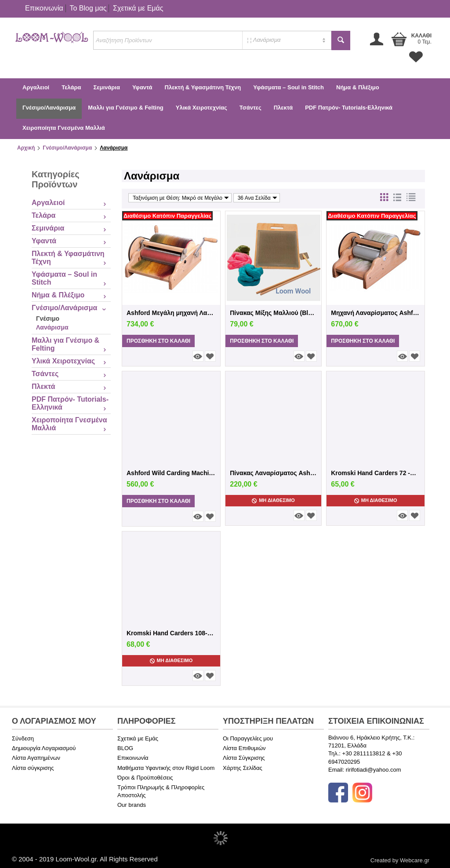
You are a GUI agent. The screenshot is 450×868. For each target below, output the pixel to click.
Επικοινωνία (44, 8)
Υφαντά (142, 87)
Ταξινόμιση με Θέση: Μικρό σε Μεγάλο (181, 198)
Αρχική (26, 148)
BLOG (125, 748)
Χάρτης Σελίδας (243, 768)
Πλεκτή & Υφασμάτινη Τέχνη (203, 87)
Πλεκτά (283, 108)
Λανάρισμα (52, 327)
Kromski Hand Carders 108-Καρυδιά (171, 633)
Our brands (132, 805)
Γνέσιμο (48, 319)
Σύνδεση (23, 738)
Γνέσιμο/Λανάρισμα (49, 108)
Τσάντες (250, 108)
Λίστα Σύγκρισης (244, 758)
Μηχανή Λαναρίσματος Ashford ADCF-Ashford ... (376, 313)
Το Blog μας (88, 8)
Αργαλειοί (36, 87)
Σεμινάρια (106, 87)
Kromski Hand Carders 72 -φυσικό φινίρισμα (376, 473)
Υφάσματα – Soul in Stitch (289, 87)
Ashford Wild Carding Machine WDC (171, 473)
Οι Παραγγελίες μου (248, 738)
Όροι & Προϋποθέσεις (145, 778)
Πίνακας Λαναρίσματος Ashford (273, 473)
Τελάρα (71, 87)
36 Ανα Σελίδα (258, 198)
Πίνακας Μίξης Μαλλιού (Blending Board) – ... (273, 313)
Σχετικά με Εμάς (138, 8)
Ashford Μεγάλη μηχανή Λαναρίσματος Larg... (171, 313)
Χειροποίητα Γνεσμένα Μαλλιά (64, 128)
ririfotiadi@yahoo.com (374, 770)
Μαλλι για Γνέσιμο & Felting (125, 108)
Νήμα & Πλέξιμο (358, 87)
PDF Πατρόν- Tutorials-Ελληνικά (349, 108)
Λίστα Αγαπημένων (36, 758)
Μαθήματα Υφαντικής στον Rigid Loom (166, 768)
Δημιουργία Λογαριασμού (44, 748)
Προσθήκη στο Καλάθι (158, 341)
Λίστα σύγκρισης (33, 768)
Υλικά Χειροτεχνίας (201, 108)
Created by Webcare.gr (400, 860)
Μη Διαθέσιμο (273, 500)
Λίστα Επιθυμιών (244, 748)
